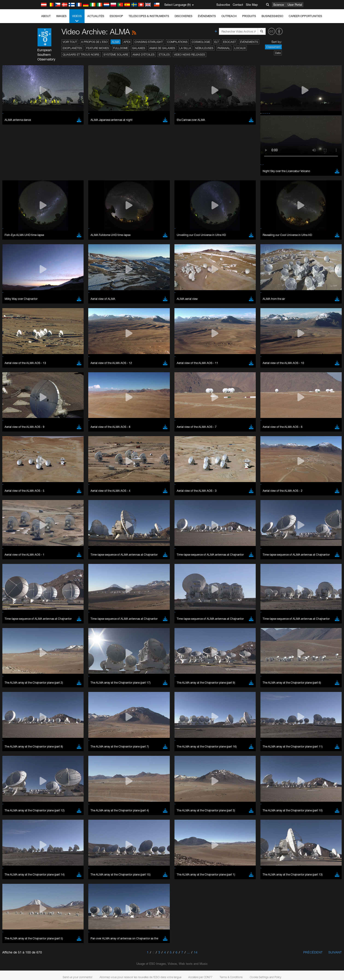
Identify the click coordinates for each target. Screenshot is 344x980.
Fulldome (121, 48)
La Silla (185, 48)
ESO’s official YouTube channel (143, 509)
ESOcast (229, 42)
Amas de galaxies (162, 48)
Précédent (313, 952)
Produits (249, 16)
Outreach (229, 16)
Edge (51, 597)
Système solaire (116, 55)
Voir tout (70, 42)
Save (49, 674)
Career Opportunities (305, 16)
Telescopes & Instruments (149, 16)
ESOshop (116, 16)
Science (279, 5)
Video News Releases (190, 55)
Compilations (177, 42)
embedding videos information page (62, 517)
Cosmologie (201, 42)
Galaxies (139, 48)
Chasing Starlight (149, 42)
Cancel (72, 674)
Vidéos (77, 19)
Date (278, 53)
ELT (217, 42)
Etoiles (164, 55)
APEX (127, 42)
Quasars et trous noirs (81, 55)
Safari (52, 606)
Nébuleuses (204, 48)
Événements (207, 16)
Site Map (252, 5)
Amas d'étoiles (144, 55)
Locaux (240, 48)
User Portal (295, 5)
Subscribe (223, 5)
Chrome (53, 593)
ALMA (116, 42)
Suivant (335, 952)
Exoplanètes (72, 48)
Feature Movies (98, 48)
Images (61, 16)
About (46, 16)
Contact (238, 5)
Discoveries (184, 16)
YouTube (44, 509)
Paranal (224, 48)
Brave (52, 589)
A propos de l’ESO (94, 42)
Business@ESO (272, 16)
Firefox (52, 602)
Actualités (96, 16)
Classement (273, 47)
